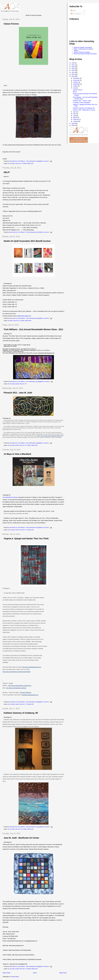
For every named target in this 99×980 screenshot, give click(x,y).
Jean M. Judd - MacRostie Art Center (21, 838)
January (76, 121)
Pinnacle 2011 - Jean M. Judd (18, 393)
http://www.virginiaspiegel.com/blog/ (16, 688)
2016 (73, 67)
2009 (73, 125)
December (77, 78)
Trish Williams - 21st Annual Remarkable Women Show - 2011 (33, 329)
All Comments (76, 14)
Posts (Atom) (15, 977)
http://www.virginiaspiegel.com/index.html (20, 686)
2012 (73, 74)
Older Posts (63, 973)
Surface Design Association (82, 52)
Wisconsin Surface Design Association (85, 54)
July (75, 88)
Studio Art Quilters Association (83, 47)
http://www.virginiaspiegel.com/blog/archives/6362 (17, 672)
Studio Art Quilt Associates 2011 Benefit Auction (27, 241)
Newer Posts (7, 973)
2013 (73, 73)
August (76, 86)
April (75, 116)
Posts (73, 11)
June (75, 112)
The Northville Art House (10, 497)
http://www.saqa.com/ (25, 316)
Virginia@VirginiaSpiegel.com (30, 695)
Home (35, 973)
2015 (73, 69)
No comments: (45, 161)
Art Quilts (12, 163)
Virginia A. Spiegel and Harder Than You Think (26, 539)
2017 (73, 65)
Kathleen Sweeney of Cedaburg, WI (21, 713)
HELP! (7, 172)
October (76, 82)
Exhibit (17, 384)
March (75, 118)
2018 (73, 63)
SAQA (25, 163)
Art (8, 163)
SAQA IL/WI (30, 163)
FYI (21, 163)
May (75, 114)
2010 (73, 123)
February (76, 120)
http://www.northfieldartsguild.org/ (32, 667)
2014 (73, 71)
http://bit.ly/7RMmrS (26, 693)
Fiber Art (18, 163)
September (77, 84)
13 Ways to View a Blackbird (17, 454)
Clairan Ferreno (11, 24)
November (77, 80)
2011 (73, 76)
